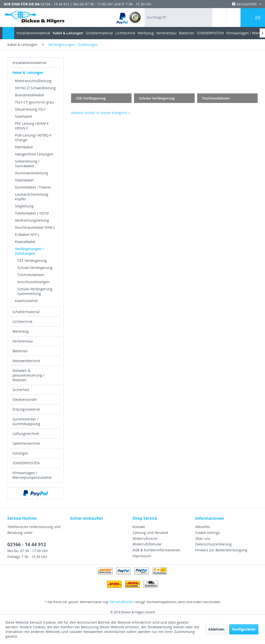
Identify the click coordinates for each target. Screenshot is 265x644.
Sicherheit (21, 390)
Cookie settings (208, 533)
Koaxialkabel (25, 242)
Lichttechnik (22, 322)
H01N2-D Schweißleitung (35, 88)
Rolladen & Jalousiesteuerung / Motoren (28, 375)
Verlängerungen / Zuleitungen (29, 251)
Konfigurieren (244, 629)
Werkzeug (21, 331)
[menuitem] (129, 18)
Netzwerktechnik (26, 361)
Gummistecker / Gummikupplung (26, 421)
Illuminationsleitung (31, 173)
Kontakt (139, 527)
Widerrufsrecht (145, 538)
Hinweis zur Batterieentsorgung (221, 550)
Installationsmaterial (29, 63)
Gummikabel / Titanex (33, 187)
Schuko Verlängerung (35, 268)
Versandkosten (122, 602)
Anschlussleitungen (34, 282)
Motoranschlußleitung (33, 81)
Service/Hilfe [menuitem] (245, 4)
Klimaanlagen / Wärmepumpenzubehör (32, 475)
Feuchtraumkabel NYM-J (35, 227)
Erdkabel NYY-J (27, 234)
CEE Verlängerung (32, 260)
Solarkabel (24, 116)
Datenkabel (24, 180)
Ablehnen (216, 629)
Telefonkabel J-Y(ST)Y (32, 213)
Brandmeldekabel (30, 95)
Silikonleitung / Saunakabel (27, 164)
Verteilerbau (23, 341)
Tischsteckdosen (31, 275)
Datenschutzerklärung (213, 544)
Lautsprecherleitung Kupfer (32, 197)
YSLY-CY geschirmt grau (34, 102)
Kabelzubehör (26, 301)
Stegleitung (24, 206)
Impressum (142, 556)
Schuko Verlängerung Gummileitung (35, 291)
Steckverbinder (25, 399)
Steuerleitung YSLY (30, 109)
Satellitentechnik (26, 443)
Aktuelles (203, 527)
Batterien (20, 351)
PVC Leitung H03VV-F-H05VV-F (32, 126)
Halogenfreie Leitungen (34, 154)
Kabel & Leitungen (28, 72)
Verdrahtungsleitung (32, 220)
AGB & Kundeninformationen (156, 550)
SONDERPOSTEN (26, 463)
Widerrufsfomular (147, 544)
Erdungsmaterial (26, 409)
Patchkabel (24, 147)
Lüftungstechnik (26, 434)
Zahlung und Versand (150, 533)
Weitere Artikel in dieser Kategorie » (101, 113)
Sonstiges (20, 453)
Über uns (203, 538)
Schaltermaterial (26, 312)
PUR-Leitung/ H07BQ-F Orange (33, 138)
